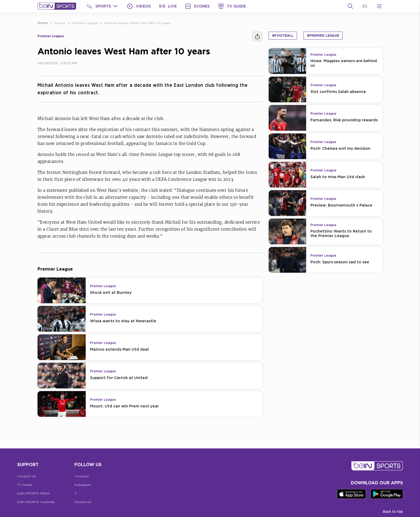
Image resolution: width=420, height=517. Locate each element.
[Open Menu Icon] (379, 6)
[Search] (350, 6)
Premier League (85, 23)
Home (43, 23)
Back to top (393, 512)
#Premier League (323, 35)
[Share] (257, 36)
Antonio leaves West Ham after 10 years (138, 23)
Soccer (60, 23)
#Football (283, 35)
